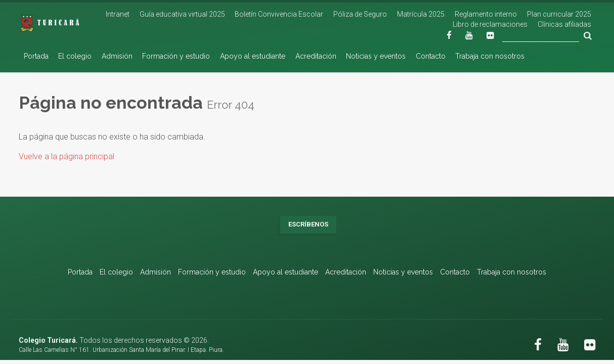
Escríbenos (308, 224)
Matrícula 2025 (421, 14)
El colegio (75, 56)
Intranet (118, 14)
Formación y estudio (176, 56)
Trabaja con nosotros (490, 56)
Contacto (431, 56)
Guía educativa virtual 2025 (182, 14)
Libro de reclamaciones (490, 24)
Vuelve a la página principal (67, 156)
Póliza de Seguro (360, 14)
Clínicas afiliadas (564, 24)
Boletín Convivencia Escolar (279, 14)
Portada (36, 56)
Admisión (117, 56)
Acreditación (316, 56)
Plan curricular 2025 (559, 14)
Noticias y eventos (376, 56)
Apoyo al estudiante (253, 56)
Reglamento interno (486, 14)
